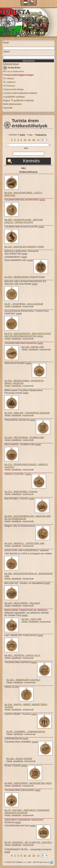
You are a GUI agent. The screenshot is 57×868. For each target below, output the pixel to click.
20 (34, 140)
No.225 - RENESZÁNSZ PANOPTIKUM (25, 277)
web (42, 200)
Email (6, 42)
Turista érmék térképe (13, 89)
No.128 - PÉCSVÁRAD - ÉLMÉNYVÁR (24, 437)
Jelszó (6, 51)
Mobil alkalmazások (12, 104)
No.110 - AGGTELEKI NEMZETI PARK (24, 247)
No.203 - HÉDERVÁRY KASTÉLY (23, 680)
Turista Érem (12, 68)
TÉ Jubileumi (9, 82)
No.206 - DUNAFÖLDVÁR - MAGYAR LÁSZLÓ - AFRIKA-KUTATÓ (24, 221)
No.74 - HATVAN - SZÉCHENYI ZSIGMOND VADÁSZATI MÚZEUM (27, 811)
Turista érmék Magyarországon (19, 75)
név (31, 135)
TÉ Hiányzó (9, 78)
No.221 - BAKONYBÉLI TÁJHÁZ (21, 492)
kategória (41, 135)
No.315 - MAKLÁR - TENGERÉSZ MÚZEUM (27, 413)
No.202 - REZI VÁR (31, 619)
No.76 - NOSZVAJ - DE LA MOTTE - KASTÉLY (28, 842)
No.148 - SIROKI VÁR (33, 347)
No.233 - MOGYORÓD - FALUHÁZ (22, 603)
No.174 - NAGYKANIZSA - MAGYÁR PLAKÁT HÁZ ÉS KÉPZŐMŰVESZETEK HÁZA (28, 335)
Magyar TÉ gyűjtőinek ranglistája (18, 100)
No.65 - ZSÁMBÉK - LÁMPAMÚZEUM (26, 732)
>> (38, 140)
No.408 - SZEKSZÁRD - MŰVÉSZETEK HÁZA (28, 783)
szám (22, 135)
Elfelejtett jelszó (11, 64)
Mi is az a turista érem (13, 71)
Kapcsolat (8, 108)
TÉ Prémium (9, 86)
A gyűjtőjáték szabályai (14, 97)
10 (25, 140)
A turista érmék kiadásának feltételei (20, 93)
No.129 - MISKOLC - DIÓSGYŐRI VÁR (24, 543)
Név (26, 148)
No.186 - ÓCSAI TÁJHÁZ (19, 759)
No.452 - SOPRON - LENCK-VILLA (22, 655)
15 (29, 140)
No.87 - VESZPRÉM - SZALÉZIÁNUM (24, 304)
